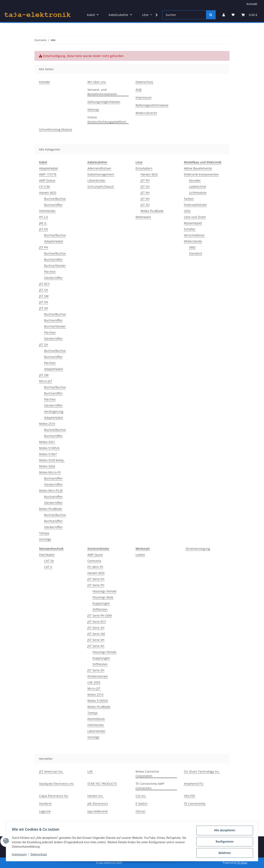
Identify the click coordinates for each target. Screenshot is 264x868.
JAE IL (43, 223)
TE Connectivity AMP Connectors (150, 786)
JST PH (44, 247)
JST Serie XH (96, 646)
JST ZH (44, 345)
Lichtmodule (198, 193)
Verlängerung (54, 411)
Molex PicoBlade (51, 509)
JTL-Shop (242, 863)
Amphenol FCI (194, 784)
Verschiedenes (194, 235)
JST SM (44, 296)
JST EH (44, 229)
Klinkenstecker (98, 676)
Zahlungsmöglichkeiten (104, 102)
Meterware (143, 217)
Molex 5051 (47, 442)
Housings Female (104, 591)
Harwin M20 (48, 193)
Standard (195, 253)
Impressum (20, 855)
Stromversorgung (198, 549)
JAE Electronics (98, 804)
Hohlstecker (47, 211)
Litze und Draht (195, 217)
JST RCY (44, 284)
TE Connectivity (195, 804)
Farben (189, 199)
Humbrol (45, 804)
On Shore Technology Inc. (202, 771)
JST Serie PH (96, 585)
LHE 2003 (94, 682)
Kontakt (252, 4)
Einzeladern (144, 168)
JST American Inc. (51, 771)
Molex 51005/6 (49, 448)
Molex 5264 (47, 466)
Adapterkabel (49, 168)
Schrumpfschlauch (101, 186)
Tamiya (44, 533)
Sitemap (93, 110)
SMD (192, 247)
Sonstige (45, 539)
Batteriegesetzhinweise (152, 105)
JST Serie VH (96, 640)
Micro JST (46, 381)
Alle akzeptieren (224, 831)
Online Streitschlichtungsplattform (107, 120)
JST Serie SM (96, 634)
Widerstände (193, 241)
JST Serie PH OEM (100, 615)
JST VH (44, 302)
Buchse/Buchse (55, 199)
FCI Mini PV (95, 567)
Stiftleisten (100, 609)
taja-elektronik (98, 811)
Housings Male (103, 597)
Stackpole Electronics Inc (56, 784)
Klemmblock (96, 719)
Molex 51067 (48, 454)
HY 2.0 (44, 217)
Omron (141, 811)
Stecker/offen (53, 278)
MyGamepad (193, 223)
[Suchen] (184, 15)
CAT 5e (49, 561)
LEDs (187, 211)
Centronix (94, 561)
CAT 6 (48, 567)
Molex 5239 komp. (52, 460)
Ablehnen (224, 853)
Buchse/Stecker (55, 266)
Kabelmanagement (101, 174)
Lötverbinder (96, 180)
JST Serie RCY (97, 622)
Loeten (140, 555)
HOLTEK (189, 796)
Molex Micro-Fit (50, 472)
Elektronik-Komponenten (201, 174)
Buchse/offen (53, 205)
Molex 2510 (47, 424)
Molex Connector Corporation (147, 774)
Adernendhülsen (99, 168)
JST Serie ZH (96, 670)
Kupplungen (101, 603)
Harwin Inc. (95, 796)
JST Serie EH (96, 579)
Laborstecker (96, 731)
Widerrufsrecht (146, 113)
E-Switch (142, 804)
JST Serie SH (96, 628)
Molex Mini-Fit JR (51, 491)
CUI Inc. (141, 796)
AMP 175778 (48, 174)
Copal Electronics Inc (54, 796)
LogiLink (45, 811)
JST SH (44, 290)
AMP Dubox (47, 180)
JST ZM (44, 375)
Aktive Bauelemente (198, 168)
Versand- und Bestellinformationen (102, 92)
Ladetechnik (197, 186)
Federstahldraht (195, 205)
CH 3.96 (44, 186)
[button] (224, 15)
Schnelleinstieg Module (56, 129)
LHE (90, 771)
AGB (139, 90)
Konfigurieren (224, 842)
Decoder (195, 180)
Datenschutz (40, 855)
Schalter (190, 229)
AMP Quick (95, 555)
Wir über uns (97, 82)
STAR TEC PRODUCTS (102, 784)
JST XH (44, 308)
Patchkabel (47, 555)
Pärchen (50, 272)
